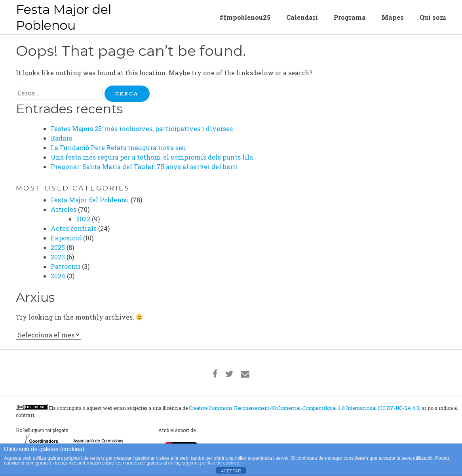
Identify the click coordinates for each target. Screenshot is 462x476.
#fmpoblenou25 (245, 17)
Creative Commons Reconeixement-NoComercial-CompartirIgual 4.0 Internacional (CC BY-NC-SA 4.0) (305, 408)
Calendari (302, 17)
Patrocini (66, 266)
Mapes (393, 17)
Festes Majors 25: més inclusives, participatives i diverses (142, 129)
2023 (58, 257)
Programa (350, 17)
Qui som (433, 17)
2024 (58, 276)
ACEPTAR (231, 471)
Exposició (66, 238)
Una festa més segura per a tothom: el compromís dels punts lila (152, 157)
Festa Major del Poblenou (64, 17)
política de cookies (220, 463)
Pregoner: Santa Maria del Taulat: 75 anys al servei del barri (144, 167)
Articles (64, 209)
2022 (83, 219)
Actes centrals (74, 228)
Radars (61, 138)
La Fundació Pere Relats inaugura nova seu (118, 148)
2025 (58, 247)
